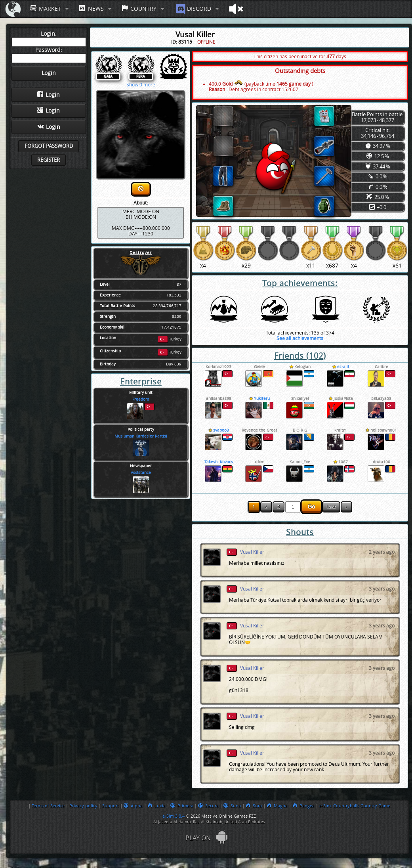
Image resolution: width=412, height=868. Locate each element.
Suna (232, 806)
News (91, 9)
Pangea (303, 806)
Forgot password (49, 146)
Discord (193, 9)
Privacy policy (83, 806)
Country (139, 9)
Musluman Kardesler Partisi (141, 436)
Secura (208, 806)
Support (111, 806)
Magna (277, 806)
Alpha (133, 806)
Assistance (141, 473)
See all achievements (300, 338)
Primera (182, 806)
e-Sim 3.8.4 (174, 816)
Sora (254, 806)
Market (46, 9)
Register (49, 160)
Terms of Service (48, 806)
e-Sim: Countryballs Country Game (355, 806)
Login (49, 95)
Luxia (156, 806)
